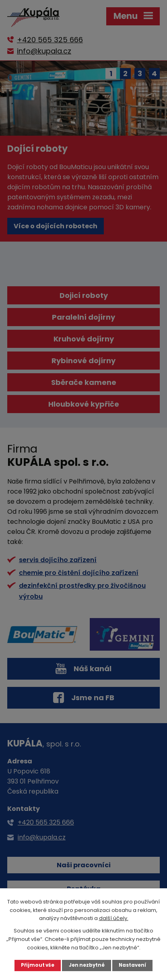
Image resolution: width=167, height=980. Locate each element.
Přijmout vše (38, 965)
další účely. (114, 918)
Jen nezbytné (87, 965)
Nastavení (132, 965)
